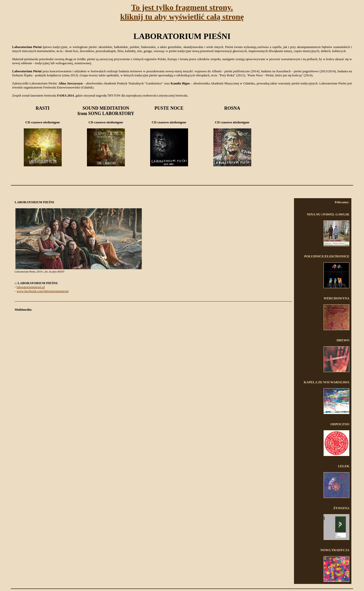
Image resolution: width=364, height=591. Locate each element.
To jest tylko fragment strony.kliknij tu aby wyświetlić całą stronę (182, 12)
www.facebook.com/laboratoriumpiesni (43, 291)
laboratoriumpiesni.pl (31, 287)
